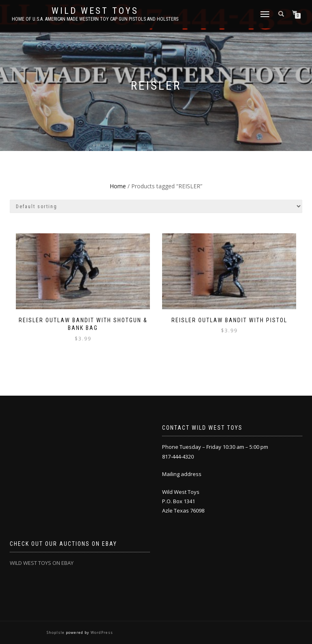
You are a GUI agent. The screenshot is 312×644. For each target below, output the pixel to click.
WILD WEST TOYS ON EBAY (42, 563)
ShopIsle (56, 632)
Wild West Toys (95, 11)
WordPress (101, 632)
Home (118, 186)
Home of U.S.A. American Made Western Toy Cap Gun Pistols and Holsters (95, 19)
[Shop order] (156, 206)
